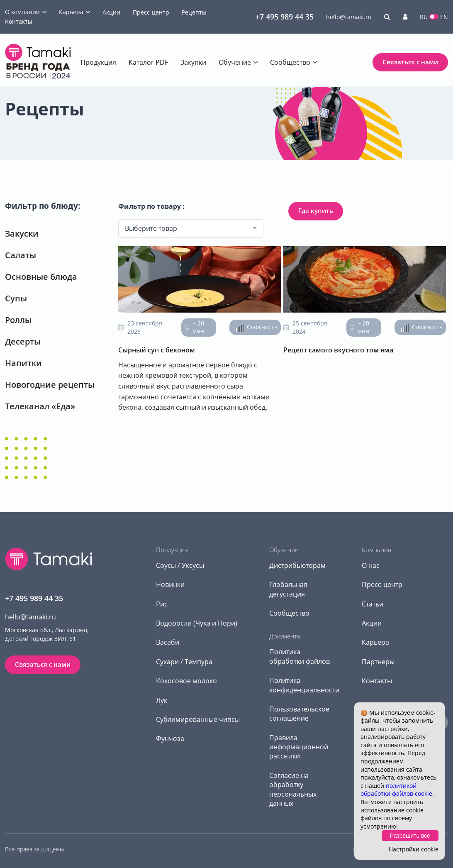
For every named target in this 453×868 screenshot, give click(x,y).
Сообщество (290, 62)
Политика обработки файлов (300, 656)
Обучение (235, 62)
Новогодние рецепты (50, 385)
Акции (111, 12)
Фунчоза (170, 738)
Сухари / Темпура (184, 662)
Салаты (21, 255)
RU (424, 17)
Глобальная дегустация (288, 589)
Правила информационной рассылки (299, 747)
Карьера (71, 12)
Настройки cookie (414, 849)
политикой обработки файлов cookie (396, 790)
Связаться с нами (410, 62)
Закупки (193, 62)
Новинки (170, 584)
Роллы (18, 320)
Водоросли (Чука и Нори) (197, 623)
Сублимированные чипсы (198, 719)
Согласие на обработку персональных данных (293, 789)
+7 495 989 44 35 (285, 17)
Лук (162, 700)
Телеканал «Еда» (40, 406)
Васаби (168, 642)
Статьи (373, 604)
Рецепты (194, 12)
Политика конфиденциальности (304, 685)
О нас (371, 565)
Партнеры (378, 662)
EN (444, 17)
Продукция (98, 62)
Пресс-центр (151, 12)
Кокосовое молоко (186, 681)
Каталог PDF (148, 62)
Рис (162, 604)
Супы (16, 298)
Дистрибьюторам (297, 565)
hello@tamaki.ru (349, 17)
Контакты (19, 21)
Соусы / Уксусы (180, 565)
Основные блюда (41, 277)
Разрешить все (410, 836)
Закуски (22, 234)
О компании (22, 12)
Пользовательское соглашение (299, 714)
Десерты (23, 341)
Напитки (23, 363)
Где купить (316, 210)
